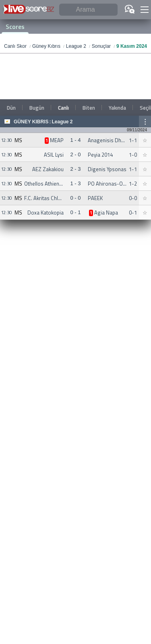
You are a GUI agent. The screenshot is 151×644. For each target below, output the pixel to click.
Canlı (63, 108)
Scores (15, 27)
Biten (89, 108)
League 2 (62, 122)
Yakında (117, 108)
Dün (11, 108)
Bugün (37, 108)
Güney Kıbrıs (31, 122)
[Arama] (88, 10)
